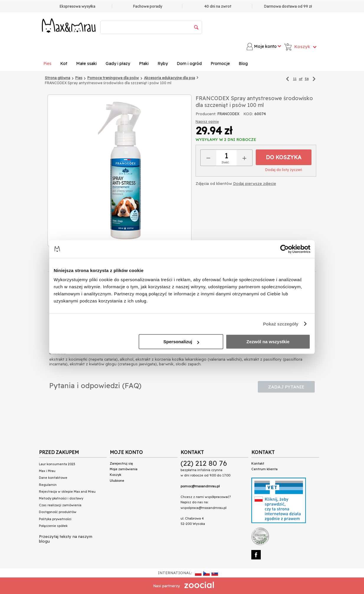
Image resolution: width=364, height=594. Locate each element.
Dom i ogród (189, 64)
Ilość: (225, 162)
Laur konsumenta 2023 (57, 464)
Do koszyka (284, 157)
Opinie (193, 266)
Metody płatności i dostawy (61, 498)
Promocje (220, 64)
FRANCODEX (228, 114)
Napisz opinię (207, 122)
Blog (243, 64)
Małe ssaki (86, 64)
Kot (64, 64)
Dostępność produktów (58, 512)
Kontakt (258, 463)
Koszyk (115, 475)
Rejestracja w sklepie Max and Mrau (67, 492)
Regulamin (48, 485)
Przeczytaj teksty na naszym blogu (66, 539)
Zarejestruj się (121, 463)
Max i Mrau (47, 471)
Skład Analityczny (147, 266)
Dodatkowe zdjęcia (240, 266)
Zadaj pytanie (286, 387)
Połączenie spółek (53, 526)
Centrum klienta (264, 469)
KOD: (248, 114)
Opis (104, 266)
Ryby (163, 64)
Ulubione (117, 481)
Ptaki (144, 64)
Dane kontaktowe (53, 478)
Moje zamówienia (124, 469)
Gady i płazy (118, 64)
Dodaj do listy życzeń (284, 170)
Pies (47, 64)
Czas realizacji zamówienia (60, 505)
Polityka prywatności (55, 519)
